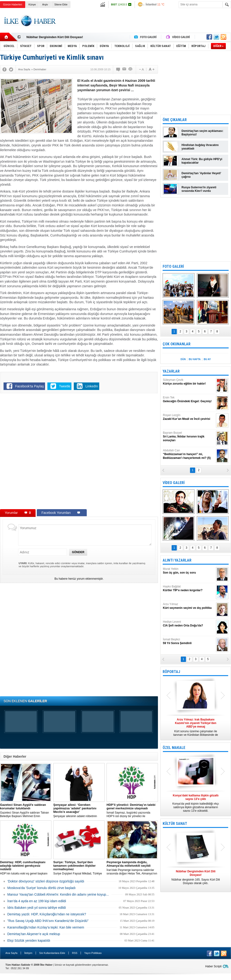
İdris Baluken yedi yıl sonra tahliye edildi (37, 908)
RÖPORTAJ (171, 672)
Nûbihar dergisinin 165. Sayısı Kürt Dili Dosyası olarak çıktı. (196, 877)
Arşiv (45, 4)
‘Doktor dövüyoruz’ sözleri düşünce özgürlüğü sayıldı (46, 881)
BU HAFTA (195, 359)
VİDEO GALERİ (174, 483)
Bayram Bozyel (189, 437)
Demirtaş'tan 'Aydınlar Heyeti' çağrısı (201, 175)
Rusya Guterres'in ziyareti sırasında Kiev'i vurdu (199, 189)
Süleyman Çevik (189, 382)
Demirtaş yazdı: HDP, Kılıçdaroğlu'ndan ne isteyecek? (47, 914)
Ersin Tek (189, 399)
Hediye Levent (189, 624)
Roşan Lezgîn (189, 417)
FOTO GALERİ (173, 266)
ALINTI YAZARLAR (177, 560)
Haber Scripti (213, 966)
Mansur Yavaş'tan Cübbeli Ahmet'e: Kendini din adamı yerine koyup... (58, 894)
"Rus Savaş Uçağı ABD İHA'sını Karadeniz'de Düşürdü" (48, 921)
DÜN (183, 359)
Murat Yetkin (189, 571)
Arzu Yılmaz (189, 606)
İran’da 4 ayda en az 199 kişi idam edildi (37, 901)
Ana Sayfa (11, 953)
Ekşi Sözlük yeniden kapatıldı (29, 941)
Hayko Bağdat (189, 588)
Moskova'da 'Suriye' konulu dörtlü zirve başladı (41, 888)
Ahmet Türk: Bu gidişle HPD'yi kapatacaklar (202, 161)
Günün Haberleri (13, 4)
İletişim (28, 953)
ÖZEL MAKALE (174, 748)
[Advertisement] (54, 452)
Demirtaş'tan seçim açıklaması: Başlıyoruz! (202, 133)
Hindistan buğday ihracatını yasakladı (200, 147)
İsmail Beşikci (189, 641)
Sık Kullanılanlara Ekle (52, 953)
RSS (75, 953)
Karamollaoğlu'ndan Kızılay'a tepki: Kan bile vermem (46, 927)
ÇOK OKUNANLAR (177, 344)
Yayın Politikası (93, 953)
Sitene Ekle (61, 4)
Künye (32, 4)
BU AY (207, 359)
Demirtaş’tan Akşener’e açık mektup (34, 934)
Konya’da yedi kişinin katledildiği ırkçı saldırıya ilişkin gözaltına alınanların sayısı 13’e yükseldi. (196, 803)
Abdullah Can (189, 454)
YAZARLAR (171, 371)
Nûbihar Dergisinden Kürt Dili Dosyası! (55, 37)
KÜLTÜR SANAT (175, 824)
